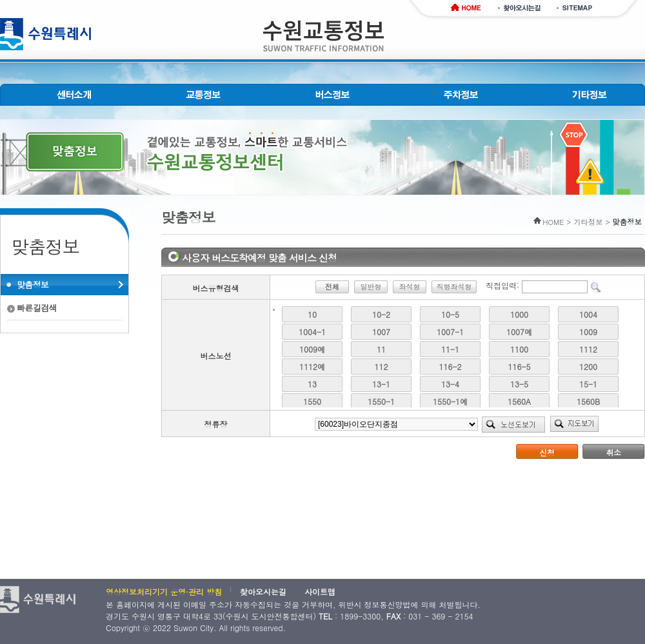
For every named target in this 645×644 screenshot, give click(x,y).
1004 (588, 314)
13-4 (450, 384)
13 (312, 384)
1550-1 (381, 401)
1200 (588, 366)
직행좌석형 (454, 287)
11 (381, 349)
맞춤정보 (33, 285)
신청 (547, 452)
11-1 (450, 349)
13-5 (519, 384)
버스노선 (216, 356)
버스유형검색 (216, 288)
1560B (588, 401)
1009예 (312, 349)
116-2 (451, 366)
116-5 (520, 366)
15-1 (588, 384)
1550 (312, 401)
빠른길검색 (37, 308)
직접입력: (502, 285)
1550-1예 (450, 401)
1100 (519, 349)
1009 (588, 332)
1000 (519, 314)
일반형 (371, 287)
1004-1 (312, 332)
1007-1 (450, 332)
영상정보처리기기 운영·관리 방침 (164, 591)
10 (312, 314)
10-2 (381, 314)
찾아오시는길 (263, 591)
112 (382, 366)
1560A (519, 401)
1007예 (519, 332)
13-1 (381, 384)
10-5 (450, 314)
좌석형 (409, 287)
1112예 (312, 366)
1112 (588, 349)
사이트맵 (320, 591)
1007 (381, 332)
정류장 (216, 424)
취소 (614, 452)
